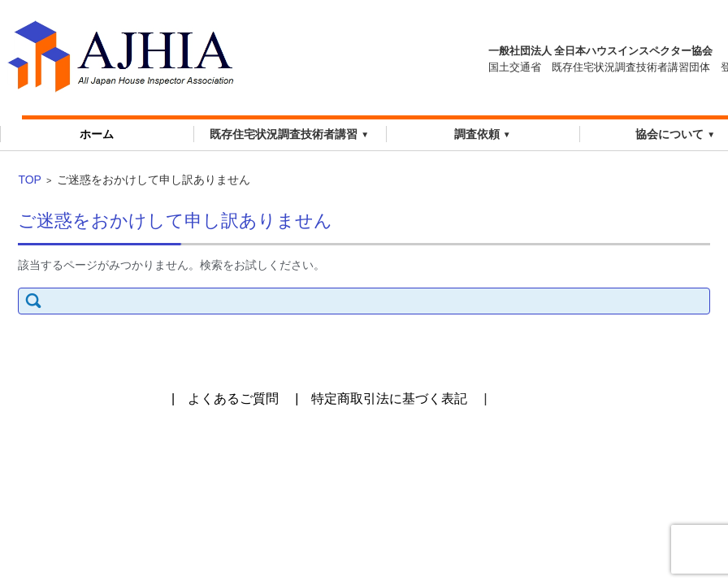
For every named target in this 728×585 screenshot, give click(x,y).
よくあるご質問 (233, 399)
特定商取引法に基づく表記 (389, 399)
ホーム (97, 134)
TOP (30, 180)
